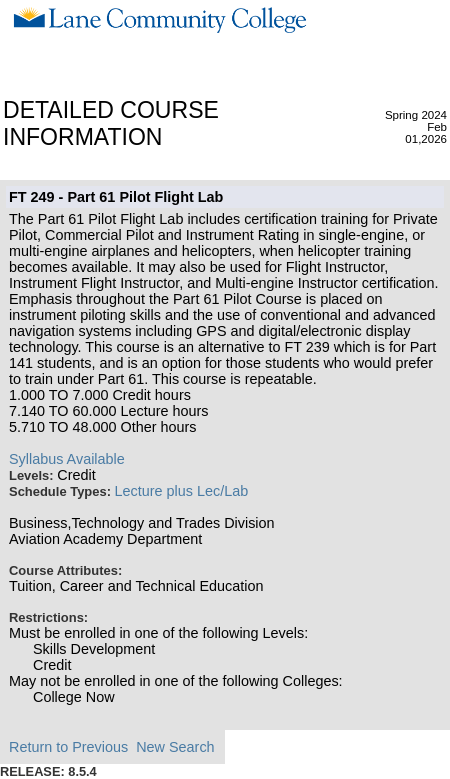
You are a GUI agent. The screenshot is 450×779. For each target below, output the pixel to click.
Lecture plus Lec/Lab (182, 491)
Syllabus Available (67, 459)
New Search (175, 747)
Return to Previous (68, 747)
